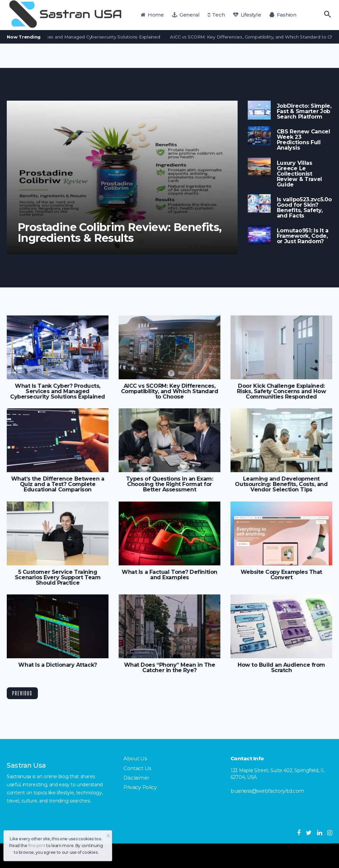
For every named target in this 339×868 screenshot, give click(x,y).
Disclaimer (136, 778)
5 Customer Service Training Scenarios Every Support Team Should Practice (58, 578)
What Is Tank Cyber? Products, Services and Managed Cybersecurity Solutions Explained (58, 391)
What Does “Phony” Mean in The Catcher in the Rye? (170, 668)
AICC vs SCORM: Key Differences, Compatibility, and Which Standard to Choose (170, 391)
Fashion (283, 15)
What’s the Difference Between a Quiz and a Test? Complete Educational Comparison (58, 484)
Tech (216, 15)
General (186, 15)
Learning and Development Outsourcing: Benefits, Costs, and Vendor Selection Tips (281, 484)
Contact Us (137, 768)
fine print (37, 846)
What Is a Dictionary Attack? (57, 665)
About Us (135, 758)
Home (152, 15)
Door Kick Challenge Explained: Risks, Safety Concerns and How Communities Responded (281, 391)
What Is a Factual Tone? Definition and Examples (169, 575)
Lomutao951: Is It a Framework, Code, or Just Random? (303, 236)
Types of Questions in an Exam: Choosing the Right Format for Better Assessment (169, 484)
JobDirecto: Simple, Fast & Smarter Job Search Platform (304, 111)
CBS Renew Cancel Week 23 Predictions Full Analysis (304, 140)
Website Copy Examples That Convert (281, 575)
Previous (22, 693)
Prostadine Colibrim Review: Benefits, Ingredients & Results (120, 233)
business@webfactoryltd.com (267, 791)
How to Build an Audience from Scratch (281, 668)
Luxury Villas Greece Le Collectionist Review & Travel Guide (299, 174)
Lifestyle (247, 15)
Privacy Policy (140, 787)
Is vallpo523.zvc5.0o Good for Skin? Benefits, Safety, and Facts (304, 208)
